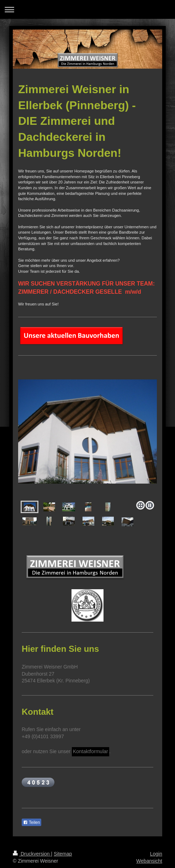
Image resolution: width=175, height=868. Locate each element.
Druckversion (32, 854)
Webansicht (149, 861)
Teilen (31, 822)
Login (156, 854)
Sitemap (63, 854)
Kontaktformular (91, 751)
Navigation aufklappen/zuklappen (87, 9)
